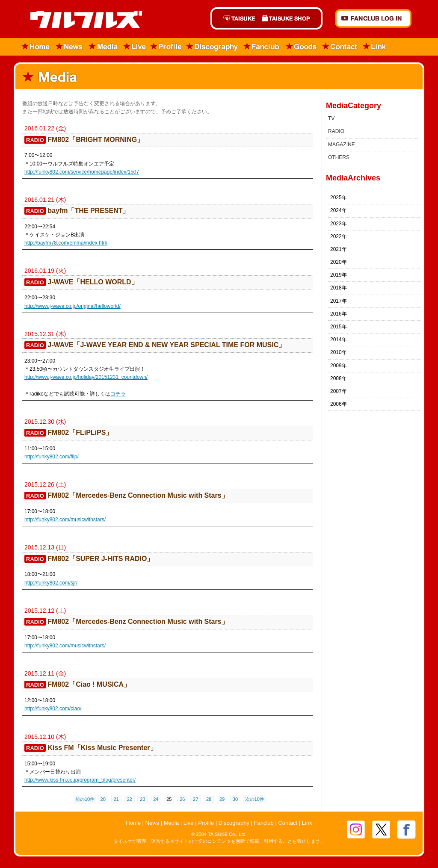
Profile (166, 47)
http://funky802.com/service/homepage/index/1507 (82, 172)
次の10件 (255, 799)
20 (103, 799)
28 (209, 799)
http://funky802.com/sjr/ (51, 583)
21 (116, 799)
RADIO (336, 131)
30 (235, 799)
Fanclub (262, 47)
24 (156, 799)
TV (331, 118)
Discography (213, 47)
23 (142, 799)
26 (182, 799)
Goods (301, 47)
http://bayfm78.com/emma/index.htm (66, 243)
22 (129, 799)
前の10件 (85, 799)
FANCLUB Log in (373, 18)
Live (135, 47)
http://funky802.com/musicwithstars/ (65, 520)
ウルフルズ (81, 20)
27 (195, 799)
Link (375, 47)
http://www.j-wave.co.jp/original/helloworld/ (73, 306)
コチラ (118, 394)
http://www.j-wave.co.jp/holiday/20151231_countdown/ (86, 377)
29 (222, 799)
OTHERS (339, 157)
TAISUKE (234, 18)
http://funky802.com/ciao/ (53, 709)
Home (33, 47)
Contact (340, 47)
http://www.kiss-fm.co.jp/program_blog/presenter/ (80, 780)
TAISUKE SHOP (290, 18)
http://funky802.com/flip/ (52, 457)
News (70, 47)
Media (104, 47)
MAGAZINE (342, 145)
